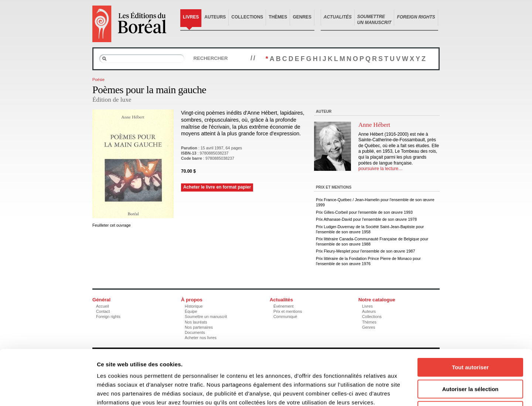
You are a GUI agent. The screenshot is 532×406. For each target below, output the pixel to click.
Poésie (98, 79)
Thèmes (278, 17)
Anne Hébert (374, 125)
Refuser (470, 359)
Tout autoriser (470, 316)
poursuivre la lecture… (381, 169)
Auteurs (215, 17)
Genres (302, 17)
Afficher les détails (407, 391)
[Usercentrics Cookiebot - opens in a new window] (48, 392)
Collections (247, 17)
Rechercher (210, 58)
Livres (191, 17)
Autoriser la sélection (470, 337)
